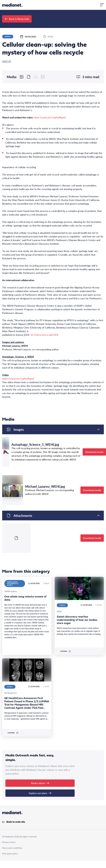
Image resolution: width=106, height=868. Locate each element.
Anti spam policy (10, 853)
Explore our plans (40, 793)
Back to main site (14, 822)
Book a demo (40, 783)
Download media (94, 452)
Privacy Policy (9, 842)
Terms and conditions (12, 848)
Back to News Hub (17, 19)
